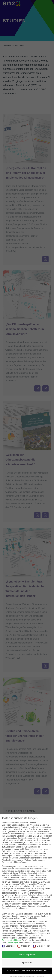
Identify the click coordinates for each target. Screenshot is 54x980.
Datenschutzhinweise (28, 977)
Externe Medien (42, 946)
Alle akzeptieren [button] (27, 955)
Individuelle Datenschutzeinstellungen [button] (27, 971)
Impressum (40, 977)
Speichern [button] (27, 963)
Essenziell (8, 946)
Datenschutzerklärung (11, 940)
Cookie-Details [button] (15, 977)
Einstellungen (13, 943)
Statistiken (24, 946)
